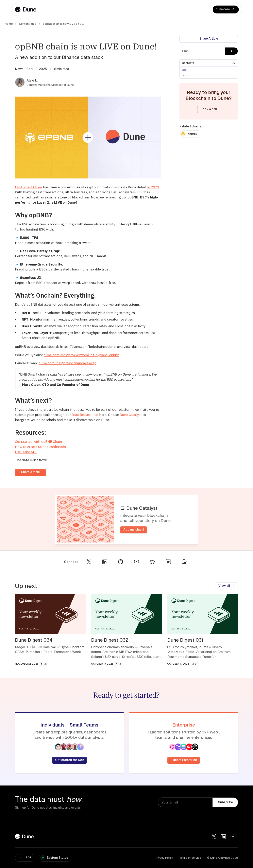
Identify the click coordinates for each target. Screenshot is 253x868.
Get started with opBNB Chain (39, 442)
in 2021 (153, 187)
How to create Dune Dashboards (40, 447)
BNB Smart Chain (29, 187)
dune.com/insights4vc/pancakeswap (67, 363)
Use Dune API (26, 452)
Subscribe (226, 802)
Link (185, 70)
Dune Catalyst (131, 415)
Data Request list (85, 415)
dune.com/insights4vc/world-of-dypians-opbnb (81, 355)
